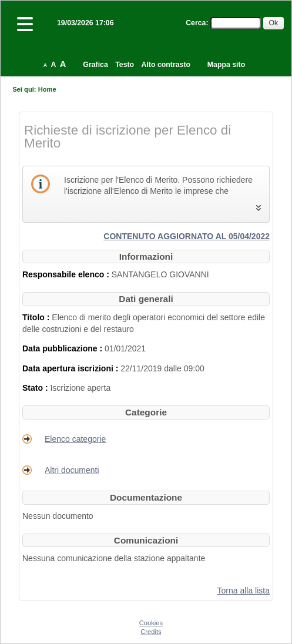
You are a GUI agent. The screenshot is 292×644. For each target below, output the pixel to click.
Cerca (196, 23)
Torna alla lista (244, 591)
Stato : (36, 388)
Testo (125, 65)
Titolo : (37, 317)
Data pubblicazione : (63, 348)
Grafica (95, 65)
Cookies (151, 623)
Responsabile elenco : (67, 274)
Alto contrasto (166, 65)
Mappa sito (226, 65)
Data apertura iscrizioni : (71, 368)
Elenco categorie (75, 439)
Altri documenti (72, 470)
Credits (151, 632)
